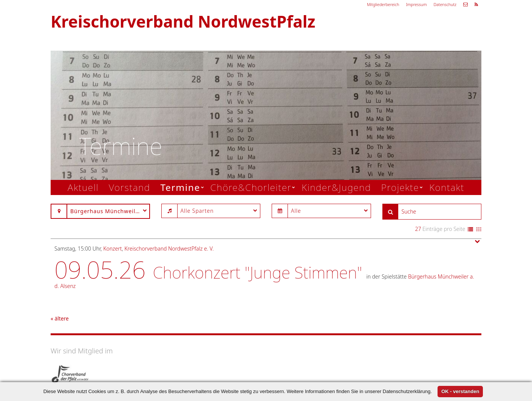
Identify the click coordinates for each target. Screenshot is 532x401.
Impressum (416, 5)
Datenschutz (445, 5)
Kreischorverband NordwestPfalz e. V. (169, 248)
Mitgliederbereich (383, 5)
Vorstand (130, 187)
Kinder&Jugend (336, 187)
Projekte (400, 187)
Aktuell (83, 187)
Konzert (112, 248)
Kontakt (447, 187)
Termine (180, 187)
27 (418, 229)
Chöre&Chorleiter (251, 187)
